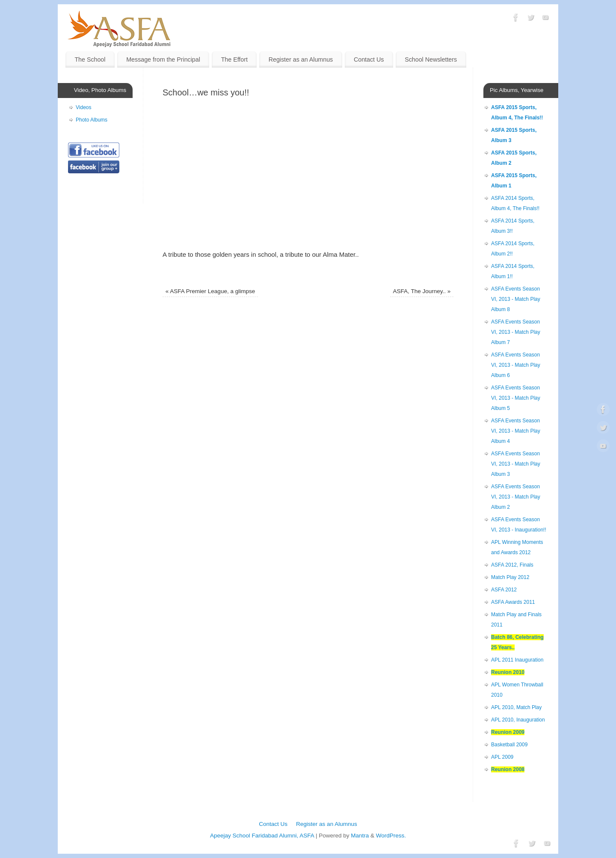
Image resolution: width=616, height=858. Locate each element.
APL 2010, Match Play (516, 707)
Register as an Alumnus (301, 59)
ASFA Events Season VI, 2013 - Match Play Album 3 (516, 464)
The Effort (234, 59)
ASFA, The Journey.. (422, 291)
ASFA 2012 (504, 590)
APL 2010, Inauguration (518, 720)
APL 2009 (502, 757)
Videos (83, 107)
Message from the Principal (163, 59)
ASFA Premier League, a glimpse (210, 291)
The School (90, 59)
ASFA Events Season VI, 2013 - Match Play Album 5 (516, 398)
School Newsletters (431, 59)
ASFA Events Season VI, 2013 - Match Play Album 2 (516, 497)
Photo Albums (92, 120)
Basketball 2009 (509, 745)
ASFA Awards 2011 (513, 602)
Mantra (360, 836)
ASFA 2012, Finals (512, 565)
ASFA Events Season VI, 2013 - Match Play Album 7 (516, 332)
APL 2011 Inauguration (517, 660)
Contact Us (369, 59)
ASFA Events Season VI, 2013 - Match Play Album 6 (516, 365)
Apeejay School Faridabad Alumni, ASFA (262, 836)
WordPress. (391, 836)
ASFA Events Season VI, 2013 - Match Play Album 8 (516, 299)
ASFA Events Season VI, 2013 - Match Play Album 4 (516, 431)
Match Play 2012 (510, 577)
